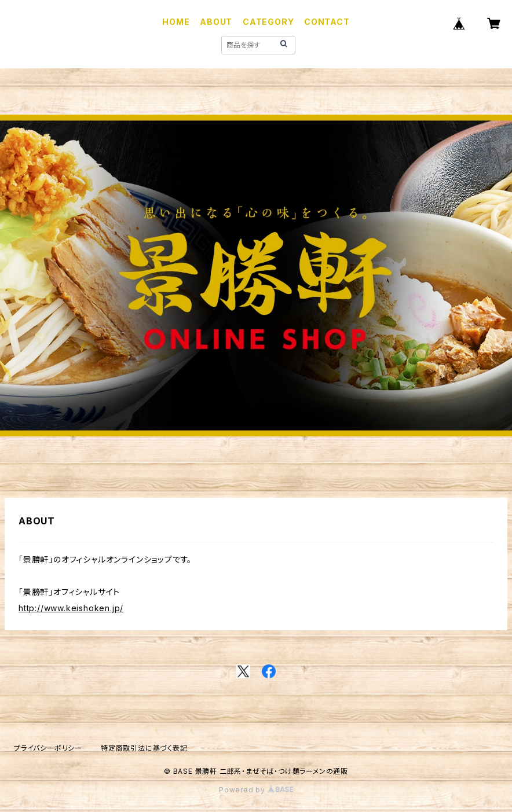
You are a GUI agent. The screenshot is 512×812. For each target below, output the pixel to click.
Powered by (256, 790)
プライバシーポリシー (48, 748)
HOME (176, 22)
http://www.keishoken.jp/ (71, 608)
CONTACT (327, 22)
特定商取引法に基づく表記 (144, 748)
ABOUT (216, 22)
